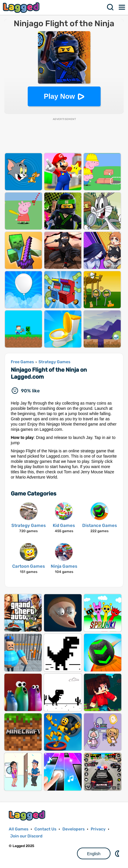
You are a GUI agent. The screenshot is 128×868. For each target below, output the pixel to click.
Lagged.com (28, 815)
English (94, 854)
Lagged (22, 7)
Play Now (59, 96)
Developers (73, 829)
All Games (19, 829)
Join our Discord (26, 836)
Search (111, 7)
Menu (122, 7)
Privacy (98, 829)
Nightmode (118, 853)
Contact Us (45, 829)
